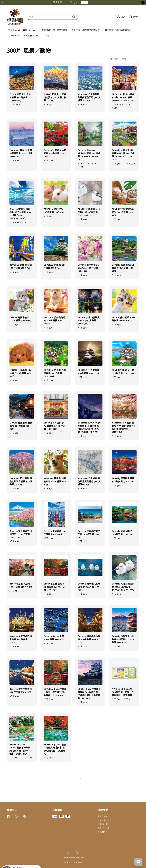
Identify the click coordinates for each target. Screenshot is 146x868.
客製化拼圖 (103, 817)
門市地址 (47, 36)
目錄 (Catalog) (30, 30)
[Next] (80, 779)
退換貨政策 (78, 862)
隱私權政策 (68, 862)
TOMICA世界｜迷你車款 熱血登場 (23, 36)
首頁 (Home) (14, 30)
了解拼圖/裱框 (104, 820)
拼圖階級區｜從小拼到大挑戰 (54, 30)
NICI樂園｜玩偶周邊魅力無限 (118, 30)
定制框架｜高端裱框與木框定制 (86, 30)
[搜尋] (74, 17)
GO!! (85, 2)
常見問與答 (103, 832)
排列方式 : (115, 59)
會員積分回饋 (104, 828)
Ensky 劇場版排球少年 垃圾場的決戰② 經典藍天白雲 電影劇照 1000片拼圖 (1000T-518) (25, 861)
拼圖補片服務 (104, 824)
